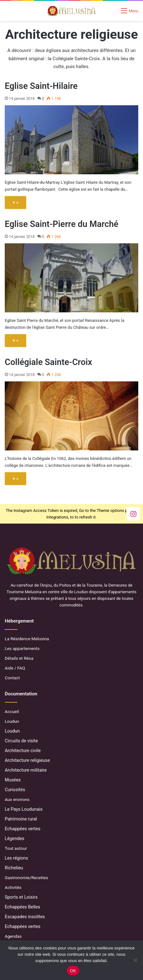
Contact (12, 678)
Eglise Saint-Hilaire (41, 86)
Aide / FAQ (15, 668)
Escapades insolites (25, 917)
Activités (13, 887)
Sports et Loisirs (21, 897)
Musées (13, 780)
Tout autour (16, 848)
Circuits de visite (21, 741)
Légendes (15, 838)
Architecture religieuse (27, 760)
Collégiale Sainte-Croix (48, 362)
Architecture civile (23, 751)
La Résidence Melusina (27, 639)
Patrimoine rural (21, 819)
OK (73, 971)
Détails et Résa (19, 658)
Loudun (12, 721)
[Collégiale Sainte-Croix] (71, 416)
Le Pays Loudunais (24, 809)
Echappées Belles (22, 907)
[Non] (135, 960)
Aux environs (17, 799)
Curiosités (15, 790)
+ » (16, 202)
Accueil (12, 711)
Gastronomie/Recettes (26, 878)
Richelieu (14, 868)
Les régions (16, 858)
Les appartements (22, 648)
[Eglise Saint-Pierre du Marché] (71, 278)
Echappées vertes (23, 829)
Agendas (13, 936)
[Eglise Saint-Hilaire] (71, 140)
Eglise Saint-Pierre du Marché (62, 224)
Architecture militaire (26, 770)
